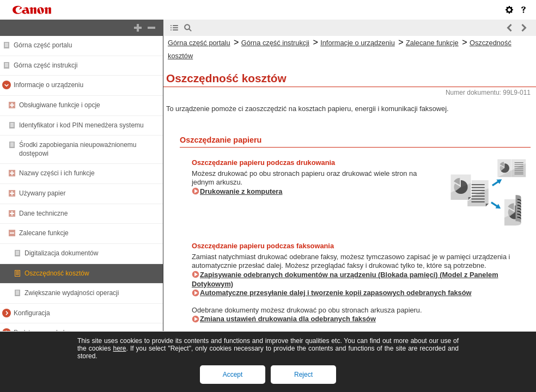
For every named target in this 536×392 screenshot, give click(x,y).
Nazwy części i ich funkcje (57, 173)
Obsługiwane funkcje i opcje (60, 105)
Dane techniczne (43, 213)
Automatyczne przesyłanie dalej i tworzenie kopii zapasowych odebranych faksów (336, 293)
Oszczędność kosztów (57, 273)
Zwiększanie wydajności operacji (72, 293)
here (119, 348)
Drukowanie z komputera (241, 191)
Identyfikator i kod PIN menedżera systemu (81, 125)
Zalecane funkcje (44, 233)
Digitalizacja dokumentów (61, 253)
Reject (303, 375)
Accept (233, 375)
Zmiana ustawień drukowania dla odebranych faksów (288, 319)
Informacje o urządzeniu (48, 85)
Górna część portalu (43, 45)
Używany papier (42, 193)
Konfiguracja (32, 313)
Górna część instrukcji (45, 65)
